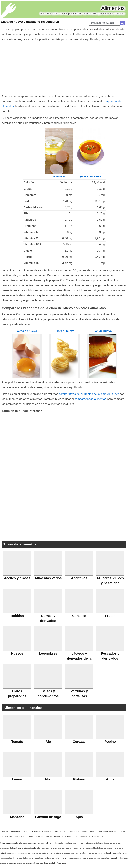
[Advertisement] (64, 67)
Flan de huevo (102, 331)
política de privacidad (46, 863)
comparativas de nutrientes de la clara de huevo (89, 394)
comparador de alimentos (90, 399)
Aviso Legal (62, 863)
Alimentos (113, 8)
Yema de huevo (27, 331)
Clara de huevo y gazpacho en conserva (30, 22)
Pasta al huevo (64, 331)
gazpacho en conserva (90, 176)
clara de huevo (59, 176)
